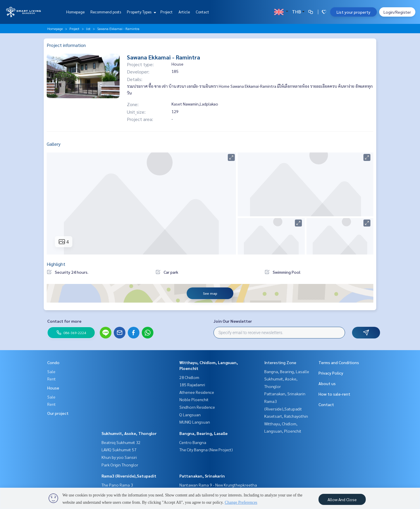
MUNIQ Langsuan (195, 422)
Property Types (141, 12)
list (88, 29)
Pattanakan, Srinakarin (202, 476)
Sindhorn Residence (197, 407)
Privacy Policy (331, 373)
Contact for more (64, 321)
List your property (353, 12)
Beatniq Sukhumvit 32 (121, 442)
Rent (51, 379)
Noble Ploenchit (194, 399)
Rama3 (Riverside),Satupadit (129, 476)
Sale (51, 371)
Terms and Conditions (339, 362)
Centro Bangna (193, 442)
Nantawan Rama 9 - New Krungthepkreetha (218, 485)
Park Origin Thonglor (120, 465)
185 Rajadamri (192, 385)
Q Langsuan (190, 415)
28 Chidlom (189, 377)
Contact (202, 12)
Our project (58, 413)
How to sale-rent (334, 394)
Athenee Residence (197, 392)
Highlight (56, 264)
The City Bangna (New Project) (206, 450)
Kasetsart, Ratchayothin (286, 416)
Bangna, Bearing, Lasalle (203, 433)
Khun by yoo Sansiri (119, 457)
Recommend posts (106, 12)
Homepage (75, 12)
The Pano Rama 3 (117, 485)
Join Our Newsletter (233, 321)
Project (167, 12)
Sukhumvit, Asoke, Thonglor (129, 433)
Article (184, 12)
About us (327, 383)
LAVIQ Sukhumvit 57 (119, 450)
